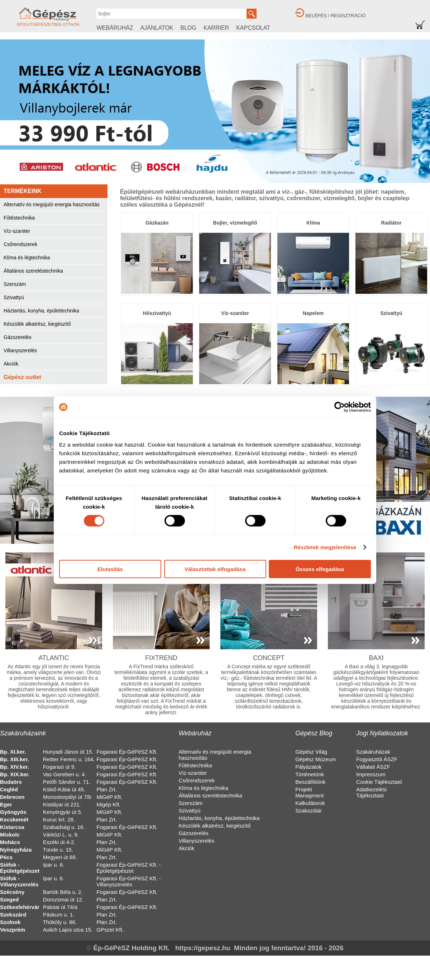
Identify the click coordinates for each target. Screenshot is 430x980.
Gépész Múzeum (316, 759)
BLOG (188, 28)
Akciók (11, 364)
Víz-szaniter (17, 231)
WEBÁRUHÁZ (115, 28)
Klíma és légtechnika (27, 258)
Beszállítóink (310, 782)
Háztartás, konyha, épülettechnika (41, 311)
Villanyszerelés (20, 350)
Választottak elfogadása (215, 569)
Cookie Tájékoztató (379, 782)
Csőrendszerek (20, 244)
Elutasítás (110, 569)
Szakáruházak (373, 752)
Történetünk (310, 774)
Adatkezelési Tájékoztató (371, 792)
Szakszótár (309, 811)
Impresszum (371, 774)
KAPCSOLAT (253, 28)
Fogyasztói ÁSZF (377, 759)
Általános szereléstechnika (33, 271)
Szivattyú (14, 297)
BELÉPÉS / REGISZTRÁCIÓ (336, 16)
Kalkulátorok (310, 803)
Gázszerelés (18, 337)
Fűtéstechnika (19, 218)
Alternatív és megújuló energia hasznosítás (52, 204)
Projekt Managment (309, 792)
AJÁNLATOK (157, 28)
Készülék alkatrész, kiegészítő (37, 324)
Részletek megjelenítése (325, 547)
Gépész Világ (311, 752)
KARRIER (216, 28)
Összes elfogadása (320, 569)
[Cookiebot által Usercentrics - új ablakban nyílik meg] (340, 407)
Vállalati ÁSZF (373, 767)
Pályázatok (308, 767)
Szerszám (15, 284)
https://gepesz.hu (203, 948)
